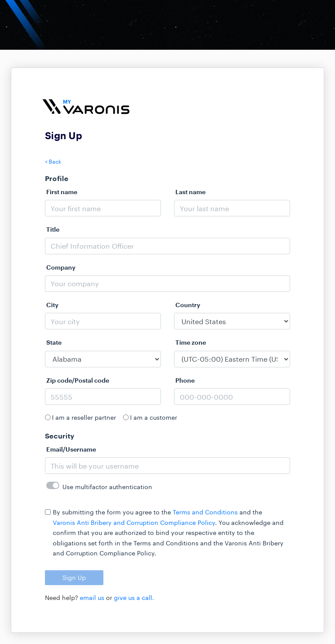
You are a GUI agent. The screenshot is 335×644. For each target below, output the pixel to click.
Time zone (191, 342)
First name (62, 192)
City (52, 305)
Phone (185, 380)
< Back (53, 161)
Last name (190, 192)
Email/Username (71, 449)
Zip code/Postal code (78, 380)
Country (188, 305)
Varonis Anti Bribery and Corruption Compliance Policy (134, 522)
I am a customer (154, 417)
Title (53, 229)
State (54, 342)
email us (92, 598)
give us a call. (134, 598)
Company (61, 267)
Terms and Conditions (205, 512)
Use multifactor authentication (107, 487)
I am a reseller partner (84, 417)
